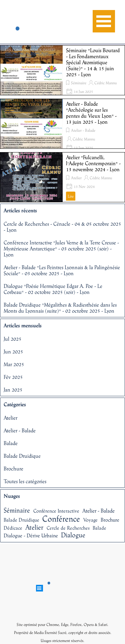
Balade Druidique (22, 456)
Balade (11, 443)
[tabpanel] (63, 632)
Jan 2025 (13, 390)
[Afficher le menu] (104, 21)
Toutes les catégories (25, 481)
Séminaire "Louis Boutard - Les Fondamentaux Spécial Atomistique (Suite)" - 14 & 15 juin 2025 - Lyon (93, 62)
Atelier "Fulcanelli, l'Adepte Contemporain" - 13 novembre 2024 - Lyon (93, 163)
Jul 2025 (12, 339)
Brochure (13, 468)
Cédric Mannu (105, 83)
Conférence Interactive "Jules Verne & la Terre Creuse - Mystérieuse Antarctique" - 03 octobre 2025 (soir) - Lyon (61, 248)
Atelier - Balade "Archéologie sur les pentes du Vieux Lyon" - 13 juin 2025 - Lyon (91, 113)
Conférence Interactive (56, 511)
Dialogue (73, 535)
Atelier (76, 178)
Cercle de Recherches (68, 528)
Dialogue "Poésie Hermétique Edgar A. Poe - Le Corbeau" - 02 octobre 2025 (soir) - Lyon (53, 289)
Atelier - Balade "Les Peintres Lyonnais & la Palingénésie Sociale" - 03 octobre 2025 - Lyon (62, 270)
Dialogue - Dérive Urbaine (31, 535)
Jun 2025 (13, 351)
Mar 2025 (14, 364)
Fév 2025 (13, 377)
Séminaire (79, 83)
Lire (71, 196)
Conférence (61, 519)
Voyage (90, 520)
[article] (62, 70)
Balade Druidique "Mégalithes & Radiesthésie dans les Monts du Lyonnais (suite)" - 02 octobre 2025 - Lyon (60, 308)
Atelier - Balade (83, 130)
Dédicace (13, 528)
